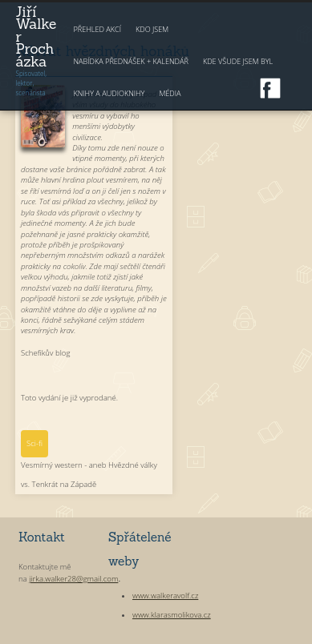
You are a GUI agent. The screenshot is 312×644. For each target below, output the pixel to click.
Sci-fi (34, 443)
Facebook (270, 88)
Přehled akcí (97, 29)
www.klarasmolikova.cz (172, 615)
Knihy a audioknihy (109, 93)
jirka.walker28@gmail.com (73, 579)
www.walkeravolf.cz (165, 596)
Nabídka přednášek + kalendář (130, 61)
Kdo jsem (152, 29)
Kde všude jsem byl (238, 61)
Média (170, 93)
